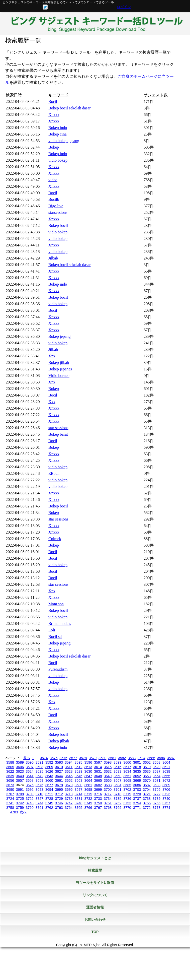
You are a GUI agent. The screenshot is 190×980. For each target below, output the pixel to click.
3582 (122, 758)
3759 (20, 808)
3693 (39, 790)
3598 (108, 762)
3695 (59, 790)
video (53, 180)
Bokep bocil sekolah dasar (69, 108)
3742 (20, 803)
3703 (137, 790)
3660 (49, 780)
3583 (132, 758)
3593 (59, 762)
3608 (39, 767)
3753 (127, 803)
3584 (141, 758)
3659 (39, 780)
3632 (108, 771)
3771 (137, 808)
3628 (69, 771)
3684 (117, 785)
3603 (157, 762)
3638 (166, 771)
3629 (78, 771)
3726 (30, 799)
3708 (20, 794)
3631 (98, 771)
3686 (137, 785)
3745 (49, 803)
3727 (39, 799)
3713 (69, 794)
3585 (151, 758)
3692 (30, 790)
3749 (88, 803)
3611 (69, 767)
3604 (166, 762)
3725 (20, 799)
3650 (117, 776)
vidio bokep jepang (64, 141)
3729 (59, 799)
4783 (14, 812)
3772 (147, 808)
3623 (20, 771)
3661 (59, 780)
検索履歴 (95, 870)
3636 (147, 771)
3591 (39, 762)
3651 (127, 776)
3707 (10, 794)
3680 (78, 785)
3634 (127, 771)
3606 (20, 767)
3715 (88, 794)
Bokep (54, 147)
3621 (166, 767)
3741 (10, 803)
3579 (93, 758)
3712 (59, 794)
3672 (166, 780)
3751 (108, 803)
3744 (39, 803)
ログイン (124, 7)
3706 (166, 790)
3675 (30, 785)
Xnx (52, 356)
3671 (157, 780)
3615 (108, 767)
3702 (127, 790)
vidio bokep (58, 160)
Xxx (52, 402)
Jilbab (53, 258)
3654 (157, 776)
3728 (49, 799)
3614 (98, 767)
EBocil (54, 473)
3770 (127, 808)
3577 (73, 758)
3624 (30, 771)
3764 (69, 808)
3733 (98, 799)
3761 (39, 808)
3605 (10, 767)
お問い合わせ (95, 920)
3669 (137, 780)
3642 (39, 776)
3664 (88, 780)
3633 (117, 771)
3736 (127, 799)
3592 (49, 762)
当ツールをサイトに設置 (95, 883)
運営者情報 (95, 907)
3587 (171, 758)
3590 (30, 762)
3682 (98, 785)
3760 (30, 808)
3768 (108, 808)
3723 (166, 794)
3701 (117, 790)
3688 (157, 785)
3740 (166, 799)
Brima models (60, 624)
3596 (88, 762)
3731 (78, 799)
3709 (30, 794)
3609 (49, 767)
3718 (117, 794)
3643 (49, 776)
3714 (78, 794)
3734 (108, 799)
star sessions (58, 428)
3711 (49, 794)
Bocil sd (55, 637)
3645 (69, 776)
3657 (20, 780)
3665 (98, 780)
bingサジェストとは (95, 858)
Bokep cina (57, 134)
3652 (137, 776)
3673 (10, 785)
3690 (10, 790)
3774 (166, 808)
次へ (23, 812)
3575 (54, 758)
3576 (63, 758)
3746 (59, 803)
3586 (161, 758)
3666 (108, 780)
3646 (78, 776)
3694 (49, 790)
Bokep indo (58, 128)
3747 (69, 803)
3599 (117, 762)
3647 (88, 776)
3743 (30, 803)
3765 (78, 808)
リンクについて (95, 895)
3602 (147, 762)
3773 (157, 808)
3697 (78, 790)
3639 (10, 776)
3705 (157, 790)
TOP (95, 932)
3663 (78, 780)
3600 (127, 762)
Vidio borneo (59, 376)
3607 (30, 767)
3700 (108, 790)
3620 (157, 767)
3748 (78, 803)
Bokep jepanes (60, 369)
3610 (59, 767)
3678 (59, 785)
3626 (49, 771)
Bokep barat (58, 434)
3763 (59, 808)
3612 (78, 767)
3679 (69, 785)
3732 (88, 799)
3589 (20, 762)
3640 (20, 776)
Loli (52, 630)
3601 (137, 762)
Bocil (53, 102)
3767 (98, 808)
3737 (137, 799)
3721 (147, 794)
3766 (88, 808)
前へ (27, 758)
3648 (98, 776)
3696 (69, 790)
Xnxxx (54, 115)
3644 (59, 776)
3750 (98, 803)
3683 (108, 785)
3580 (102, 758)
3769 (117, 808)
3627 (59, 771)
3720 (137, 794)
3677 (49, 785)
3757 (166, 803)
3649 (108, 776)
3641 (30, 776)
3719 (127, 794)
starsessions (58, 212)
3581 (112, 758)
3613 (88, 767)
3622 (10, 771)
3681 (88, 785)
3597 (98, 762)
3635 (137, 771)
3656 (10, 780)
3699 (98, 790)
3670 (147, 780)
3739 (157, 799)
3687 (147, 785)
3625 (39, 771)
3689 (166, 785)
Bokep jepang (59, 336)
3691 (20, 790)
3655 (166, 776)
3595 (78, 762)
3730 (69, 799)
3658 (30, 780)
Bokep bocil (58, 225)
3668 (127, 780)
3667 (117, 780)
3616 (117, 767)
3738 (147, 799)
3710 (39, 794)
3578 (83, 758)
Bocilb (54, 199)
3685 (127, 785)
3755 (147, 803)
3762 (49, 808)
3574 (44, 758)
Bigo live (56, 206)
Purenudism (58, 669)
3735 (117, 799)
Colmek (55, 539)
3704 (147, 790)
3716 (98, 794)
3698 (88, 790)
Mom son (56, 604)
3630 (88, 771)
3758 (10, 808)
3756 (157, 803)
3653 (147, 776)
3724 (10, 799)
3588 (10, 762)
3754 (137, 803)
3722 (157, 794)
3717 (108, 794)
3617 (127, 767)
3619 (147, 767)
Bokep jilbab (59, 363)
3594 (69, 762)
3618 (137, 767)
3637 (157, 771)
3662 (69, 780)
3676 (39, 785)
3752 (117, 803)
